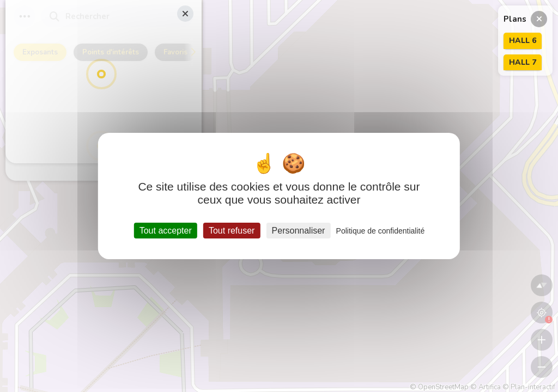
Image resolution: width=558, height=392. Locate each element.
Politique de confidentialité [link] (381, 231)
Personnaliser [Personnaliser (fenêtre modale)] (299, 231)
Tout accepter (166, 231)
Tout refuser (232, 231)
